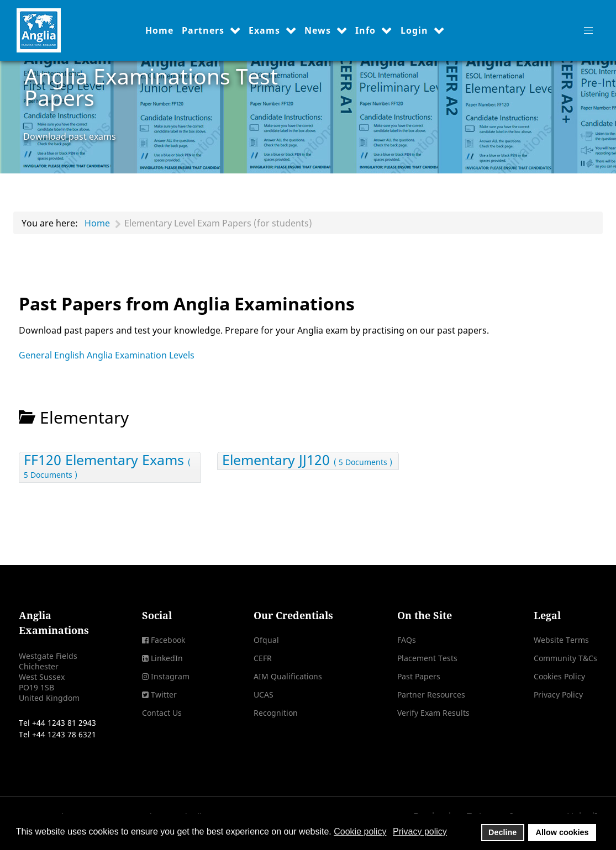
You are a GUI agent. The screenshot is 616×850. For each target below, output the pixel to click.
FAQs (407, 640)
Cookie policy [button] (360, 831)
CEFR (263, 658)
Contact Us (162, 713)
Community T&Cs (565, 658)
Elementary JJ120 (307, 461)
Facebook (168, 640)
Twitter (164, 695)
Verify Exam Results (433, 713)
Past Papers (419, 676)
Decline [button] (502, 832)
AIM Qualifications (288, 676)
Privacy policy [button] (420, 831)
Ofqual (266, 640)
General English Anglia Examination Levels (107, 355)
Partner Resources (431, 695)
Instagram (170, 676)
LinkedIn (167, 658)
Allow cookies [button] (562, 832)
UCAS (264, 695)
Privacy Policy (558, 695)
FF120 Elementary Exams (107, 467)
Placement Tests (427, 658)
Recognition (276, 713)
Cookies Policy (559, 676)
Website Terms (561, 640)
